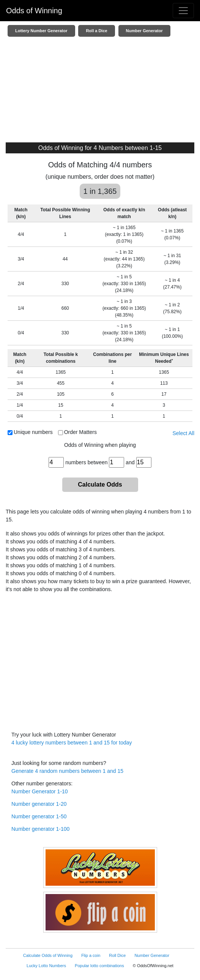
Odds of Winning (34, 11)
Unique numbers (33, 432)
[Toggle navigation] (183, 11)
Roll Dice (117, 955)
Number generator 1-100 (40, 829)
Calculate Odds (100, 485)
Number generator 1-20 (39, 804)
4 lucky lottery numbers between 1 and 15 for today (72, 743)
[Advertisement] (100, 91)
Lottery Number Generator (41, 31)
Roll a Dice (96, 31)
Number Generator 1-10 (40, 791)
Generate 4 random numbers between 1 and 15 (67, 771)
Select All (183, 433)
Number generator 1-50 (39, 816)
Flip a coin (91, 955)
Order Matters (80, 432)
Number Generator (144, 31)
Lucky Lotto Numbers (46, 966)
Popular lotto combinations (99, 966)
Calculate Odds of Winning (48, 955)
